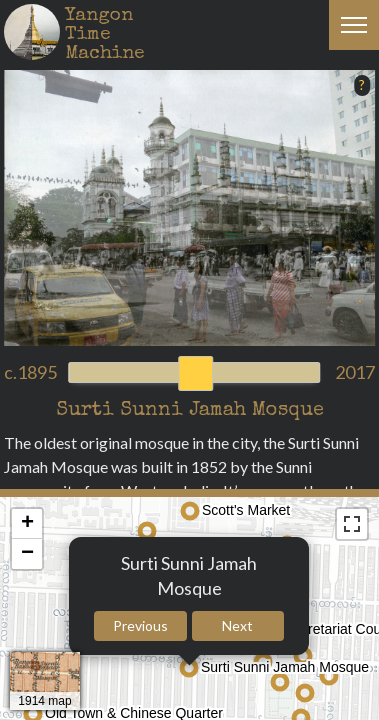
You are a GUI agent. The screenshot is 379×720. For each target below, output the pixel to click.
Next (237, 625)
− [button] (27, 554)
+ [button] (27, 524)
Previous (140, 625)
